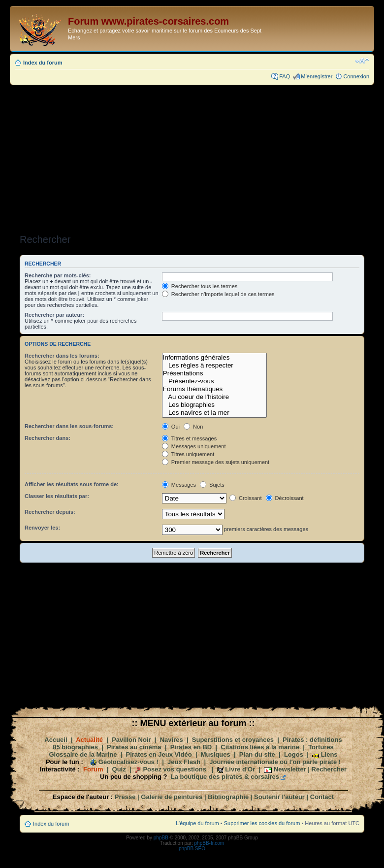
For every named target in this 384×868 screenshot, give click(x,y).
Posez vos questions (175, 769)
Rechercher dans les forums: (62, 356)
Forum (93, 769)
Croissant (246, 498)
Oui (171, 427)
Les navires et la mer (214, 413)
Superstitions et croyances (233, 740)
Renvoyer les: (42, 528)
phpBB (161, 838)
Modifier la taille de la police (362, 61)
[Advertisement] (192, 156)
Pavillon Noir (131, 740)
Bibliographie (228, 797)
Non (193, 427)
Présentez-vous (214, 381)
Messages (179, 485)
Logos (294, 754)
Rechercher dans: (48, 438)
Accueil (56, 740)
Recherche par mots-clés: (58, 275)
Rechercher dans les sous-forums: (69, 426)
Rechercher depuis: (50, 512)
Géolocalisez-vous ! (128, 762)
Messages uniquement (194, 446)
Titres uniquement (188, 454)
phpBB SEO (192, 849)
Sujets (212, 485)
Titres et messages (189, 438)
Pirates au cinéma (134, 747)
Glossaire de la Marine (83, 754)
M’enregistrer (317, 76)
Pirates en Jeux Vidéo (159, 754)
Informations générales (214, 358)
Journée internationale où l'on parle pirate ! (275, 762)
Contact (322, 797)
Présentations (214, 373)
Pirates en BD (191, 747)
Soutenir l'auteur (279, 797)
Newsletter (290, 769)
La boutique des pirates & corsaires (225, 777)
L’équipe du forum (197, 823)
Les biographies (214, 405)
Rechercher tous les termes (200, 286)
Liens (329, 754)
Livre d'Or (240, 769)
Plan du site (257, 754)
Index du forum (43, 63)
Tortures (321, 747)
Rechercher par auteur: (54, 315)
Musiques (216, 754)
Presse (125, 797)
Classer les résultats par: (57, 496)
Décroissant (285, 498)
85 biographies (75, 747)
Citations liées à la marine (260, 747)
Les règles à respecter (214, 366)
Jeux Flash (184, 762)
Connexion (356, 76)
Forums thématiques (214, 389)
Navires (172, 740)
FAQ (285, 76)
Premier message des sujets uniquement (216, 462)
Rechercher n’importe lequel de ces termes (218, 294)
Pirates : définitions (312, 740)
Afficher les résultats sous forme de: (72, 484)
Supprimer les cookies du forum (262, 823)
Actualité (89, 740)
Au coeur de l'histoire (214, 397)
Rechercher (329, 769)
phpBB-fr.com (209, 843)
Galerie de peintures (172, 797)
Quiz (119, 769)
